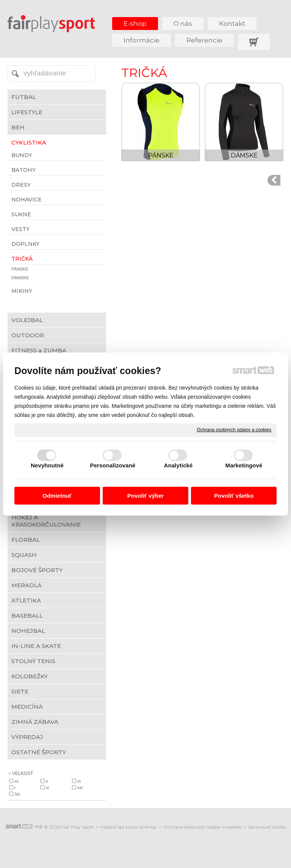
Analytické (178, 465)
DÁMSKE (244, 155)
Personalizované (113, 465)
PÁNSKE (161, 155)
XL (47, 788)
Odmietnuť (57, 496)
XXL (80, 788)
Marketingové (244, 465)
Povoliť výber (145, 496)
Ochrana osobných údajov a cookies (234, 430)
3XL (17, 794)
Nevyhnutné (47, 465)
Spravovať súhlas (267, 827)
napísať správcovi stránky (128, 827)
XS (16, 781)
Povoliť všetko (234, 496)
